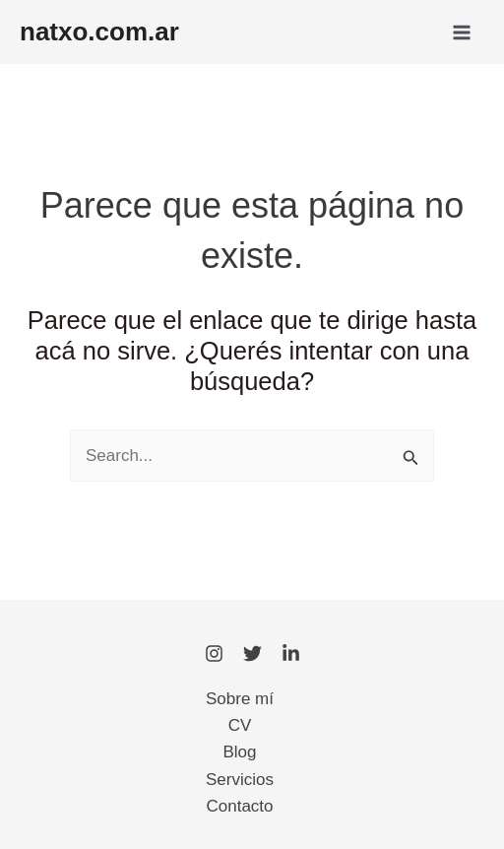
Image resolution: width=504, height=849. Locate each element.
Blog (239, 752)
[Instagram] (214, 653)
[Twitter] (252, 653)
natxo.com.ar (99, 32)
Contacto (239, 806)
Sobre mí (240, 699)
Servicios (240, 780)
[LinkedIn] (291, 653)
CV (240, 725)
